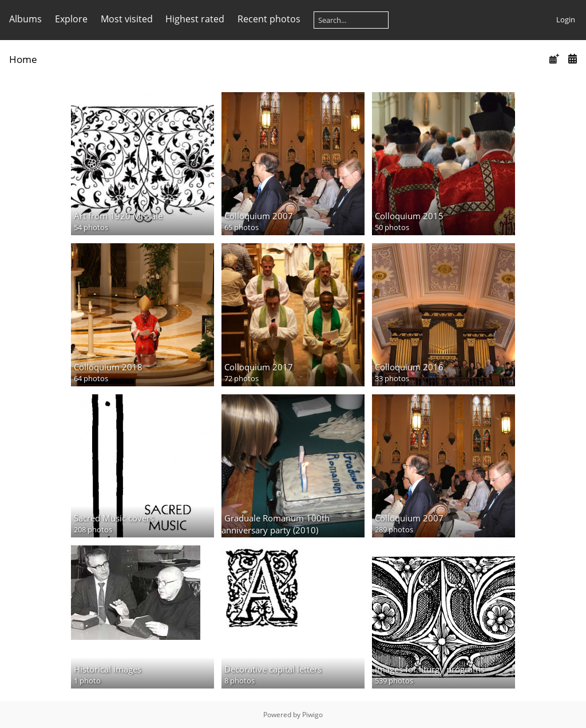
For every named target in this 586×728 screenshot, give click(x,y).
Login (566, 19)
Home (23, 59)
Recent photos (269, 19)
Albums (25, 19)
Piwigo (312, 715)
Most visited (127, 19)
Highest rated (195, 19)
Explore (71, 19)
